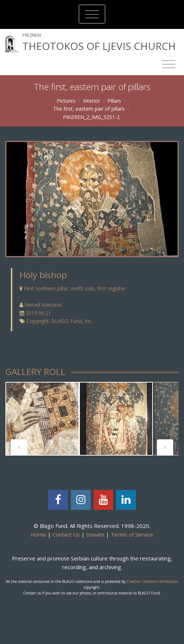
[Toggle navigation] (92, 14)
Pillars (114, 101)
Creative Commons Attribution (152, 581)
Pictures (66, 101)
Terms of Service (132, 534)
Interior (92, 101)
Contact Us (66, 534)
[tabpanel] (42, 419)
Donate (95, 534)
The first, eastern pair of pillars (89, 109)
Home (38, 534)
